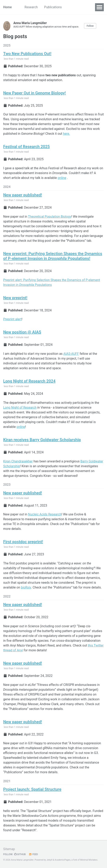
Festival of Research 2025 (26, 147)
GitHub (20, 854)
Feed (33, 854)
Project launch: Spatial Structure (32, 789)
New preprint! (15, 298)
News (72, 7)
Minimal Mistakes (89, 860)
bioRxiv (26, 587)
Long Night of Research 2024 (29, 381)
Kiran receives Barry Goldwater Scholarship (42, 440)
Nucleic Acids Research (45, 514)
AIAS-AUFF (71, 354)
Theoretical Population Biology (50, 217)
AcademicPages (62, 860)
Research (31, 7)
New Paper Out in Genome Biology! (34, 93)
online (62, 178)
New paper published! (23, 195)
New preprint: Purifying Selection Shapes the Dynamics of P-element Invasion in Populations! (53, 256)
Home (7, 7)
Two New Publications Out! (27, 54)
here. (66, 134)
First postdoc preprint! (23, 542)
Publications (53, 7)
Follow (90, 26)
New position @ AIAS (22, 332)
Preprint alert (12, 319)
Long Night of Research (20, 407)
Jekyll (49, 860)
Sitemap (9, 849)
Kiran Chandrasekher (18, 461)
